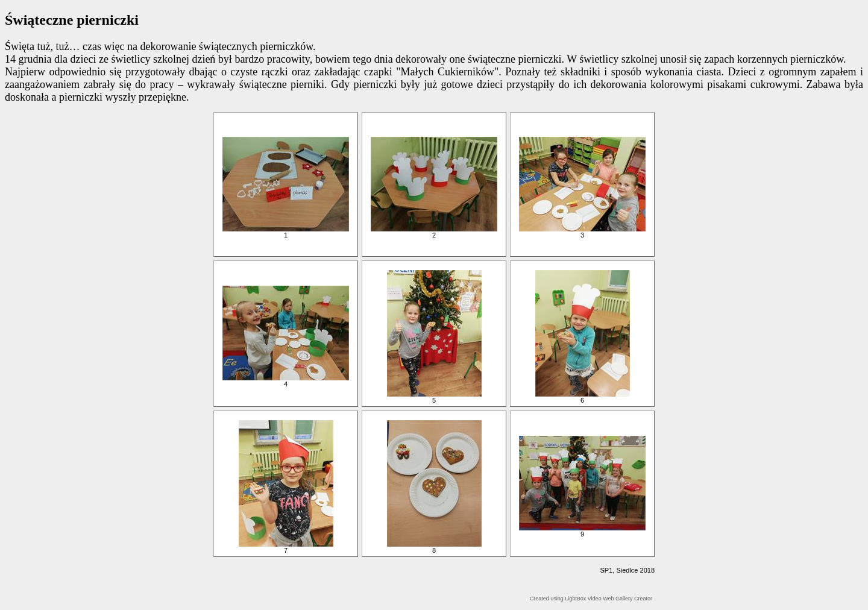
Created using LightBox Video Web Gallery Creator (591, 599)
